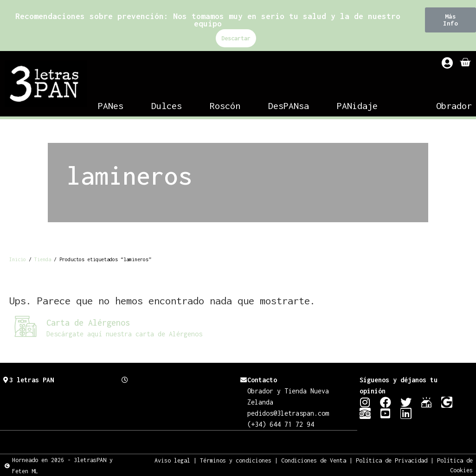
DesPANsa (289, 106)
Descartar (236, 38)
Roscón (225, 106)
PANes (111, 106)
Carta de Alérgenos (88, 323)
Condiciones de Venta (314, 460)
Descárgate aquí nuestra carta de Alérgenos (124, 334)
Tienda (43, 259)
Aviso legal (172, 460)
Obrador (454, 106)
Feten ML (25, 471)
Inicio (18, 259)
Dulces (167, 106)
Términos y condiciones (236, 460)
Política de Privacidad (392, 460)
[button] (450, 20)
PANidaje (357, 106)
